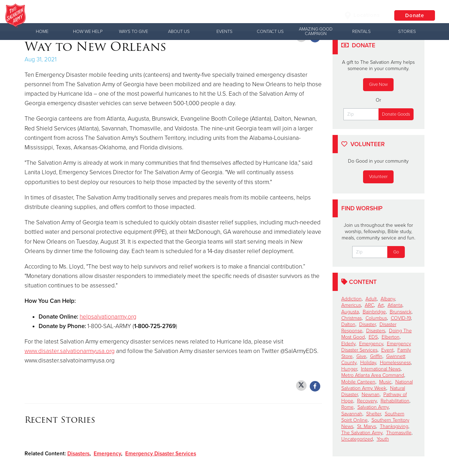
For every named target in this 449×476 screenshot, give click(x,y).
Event (387, 350)
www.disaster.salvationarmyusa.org (70, 351)
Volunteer (378, 177)
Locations (361, 15)
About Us (179, 32)
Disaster (367, 324)
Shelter (374, 414)
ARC (369, 305)
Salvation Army (373, 407)
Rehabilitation (395, 401)
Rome (347, 407)
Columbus (376, 318)
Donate (414, 16)
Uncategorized (357, 439)
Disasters (78, 454)
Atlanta (395, 305)
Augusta (350, 312)
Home (42, 32)
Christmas (351, 318)
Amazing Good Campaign (316, 31)
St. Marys (367, 426)
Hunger (349, 369)
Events (224, 32)
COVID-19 (401, 318)
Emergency (107, 454)
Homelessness (395, 363)
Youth (383, 439)
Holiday (368, 363)
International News (381, 369)
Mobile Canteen (358, 382)
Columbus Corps (107, 16)
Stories (407, 32)
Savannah (352, 414)
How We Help (88, 32)
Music (385, 382)
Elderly (348, 344)
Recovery (367, 401)
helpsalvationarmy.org (108, 317)
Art (381, 305)
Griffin (376, 356)
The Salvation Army (362, 433)
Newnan (371, 395)
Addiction (351, 299)
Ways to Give (133, 32)
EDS (373, 337)
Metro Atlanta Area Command (373, 375)
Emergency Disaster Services (161, 454)
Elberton (391, 337)
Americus (351, 305)
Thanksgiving (394, 426)
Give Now (378, 84)
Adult (371, 299)
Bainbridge (374, 312)
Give (361, 356)
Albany (388, 299)
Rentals (361, 32)
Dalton (348, 324)
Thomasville (399, 433)
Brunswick (401, 312)
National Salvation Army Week (377, 385)
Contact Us (270, 32)
